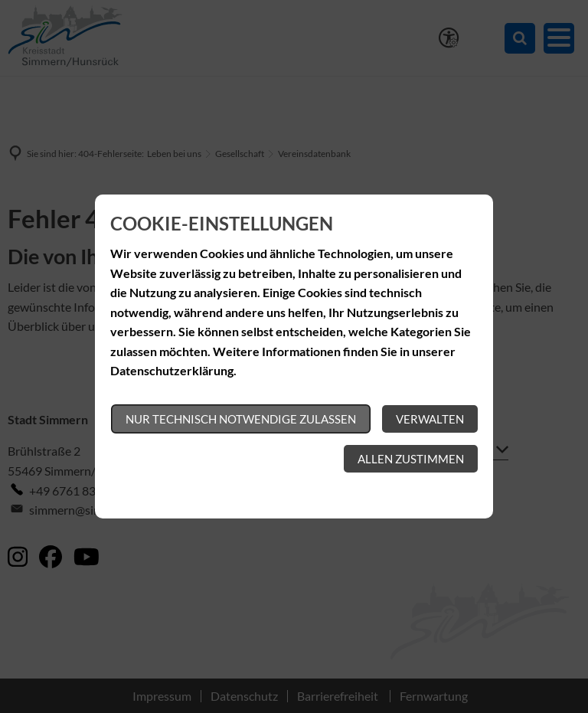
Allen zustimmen (411, 459)
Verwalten (430, 419)
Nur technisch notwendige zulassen (241, 419)
